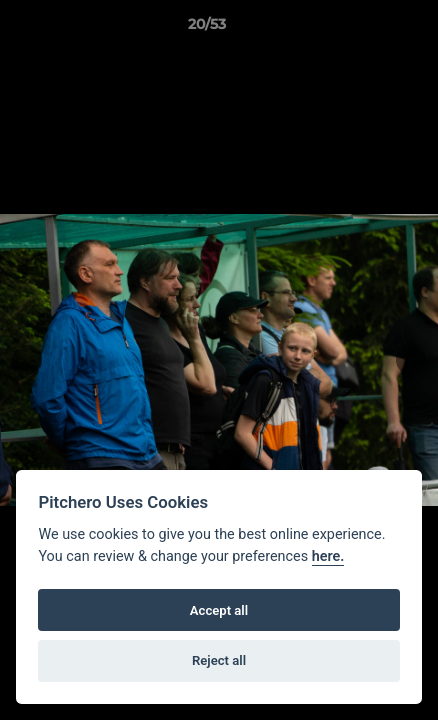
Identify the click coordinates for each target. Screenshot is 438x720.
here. (328, 556)
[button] (366, 29)
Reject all (219, 660)
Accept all (219, 610)
